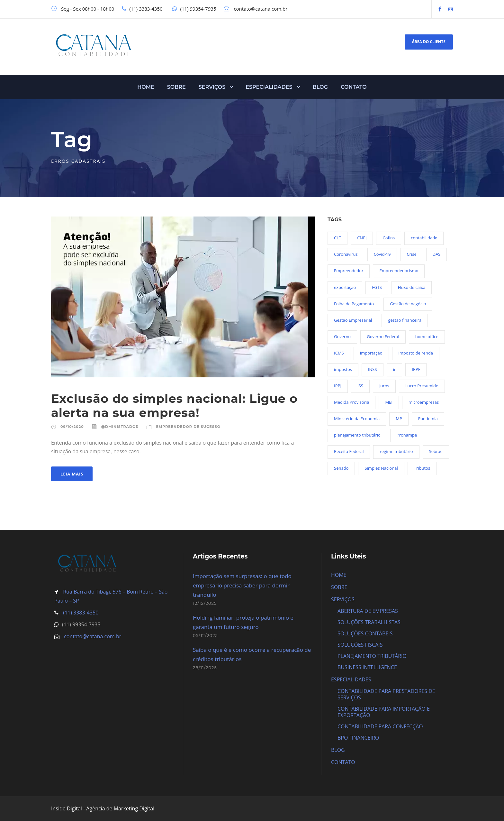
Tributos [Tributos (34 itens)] (422, 468)
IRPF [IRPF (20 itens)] (416, 369)
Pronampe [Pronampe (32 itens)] (407, 435)
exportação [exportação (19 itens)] (345, 287)
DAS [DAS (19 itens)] (437, 254)
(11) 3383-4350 (80, 613)
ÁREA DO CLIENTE (429, 42)
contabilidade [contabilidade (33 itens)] (424, 238)
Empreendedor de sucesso (188, 427)
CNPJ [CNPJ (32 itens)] (362, 238)
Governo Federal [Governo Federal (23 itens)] (383, 337)
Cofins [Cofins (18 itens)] (389, 238)
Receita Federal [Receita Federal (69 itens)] (349, 451)
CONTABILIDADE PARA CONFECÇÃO (380, 726)
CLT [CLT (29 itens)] (337, 238)
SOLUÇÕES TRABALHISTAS (369, 622)
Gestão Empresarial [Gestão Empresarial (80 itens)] (353, 320)
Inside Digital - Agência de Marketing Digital (103, 808)
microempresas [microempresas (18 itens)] (424, 402)
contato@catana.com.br (93, 636)
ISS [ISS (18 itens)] (360, 386)
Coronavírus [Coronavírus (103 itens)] (346, 254)
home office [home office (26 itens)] (427, 337)
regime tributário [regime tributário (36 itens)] (396, 451)
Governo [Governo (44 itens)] (342, 337)
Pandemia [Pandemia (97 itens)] (428, 419)
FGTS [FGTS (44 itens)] (377, 287)
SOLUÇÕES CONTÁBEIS (365, 633)
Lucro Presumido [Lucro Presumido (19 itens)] (422, 386)
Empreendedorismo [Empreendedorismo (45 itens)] (399, 271)
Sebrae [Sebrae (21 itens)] (436, 451)
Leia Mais (72, 474)
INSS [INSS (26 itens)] (373, 369)
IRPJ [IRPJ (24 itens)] (338, 386)
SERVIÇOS (212, 87)
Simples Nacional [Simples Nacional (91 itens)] (381, 468)
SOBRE (176, 87)
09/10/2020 (72, 427)
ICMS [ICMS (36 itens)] (339, 353)
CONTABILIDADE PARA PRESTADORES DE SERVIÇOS (386, 694)
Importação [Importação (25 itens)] (371, 353)
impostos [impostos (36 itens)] (343, 369)
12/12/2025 (205, 603)
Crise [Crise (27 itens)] (411, 254)
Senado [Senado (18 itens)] (341, 468)
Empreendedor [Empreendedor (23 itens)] (349, 271)
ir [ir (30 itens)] (395, 369)
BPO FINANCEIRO (358, 738)
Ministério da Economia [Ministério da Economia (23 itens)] (357, 419)
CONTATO (354, 87)
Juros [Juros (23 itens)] (384, 386)
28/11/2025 (205, 668)
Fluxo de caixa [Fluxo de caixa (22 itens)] (412, 287)
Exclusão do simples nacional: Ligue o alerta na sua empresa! (174, 406)
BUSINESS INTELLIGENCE (367, 667)
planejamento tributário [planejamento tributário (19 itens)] (357, 435)
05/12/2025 (205, 635)
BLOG (320, 87)
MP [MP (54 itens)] (399, 419)
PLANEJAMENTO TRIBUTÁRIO (372, 656)
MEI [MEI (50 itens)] (389, 402)
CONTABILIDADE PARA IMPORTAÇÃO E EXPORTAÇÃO (384, 712)
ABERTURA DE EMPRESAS (368, 611)
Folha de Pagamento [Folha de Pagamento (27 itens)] (354, 304)
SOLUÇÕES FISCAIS (360, 645)
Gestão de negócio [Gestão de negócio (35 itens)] (408, 304)
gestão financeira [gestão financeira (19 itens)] (405, 320)
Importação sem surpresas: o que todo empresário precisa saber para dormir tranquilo (242, 585)
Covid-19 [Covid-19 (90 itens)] (382, 254)
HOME (146, 87)
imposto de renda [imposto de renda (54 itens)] (416, 353)
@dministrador (120, 427)
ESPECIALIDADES (269, 87)
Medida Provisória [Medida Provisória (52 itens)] (351, 402)
